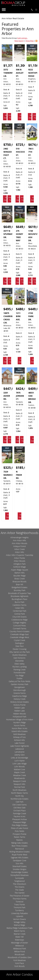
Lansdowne (20, 752)
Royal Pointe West (19, 855)
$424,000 (23, 389)
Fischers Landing (19, 667)
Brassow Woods (19, 581)
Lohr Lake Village (20, 764)
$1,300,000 (24, 65)
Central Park (20, 614)
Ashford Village (19, 567)
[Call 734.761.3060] (32, 10)
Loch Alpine (20, 761)
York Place (19, 963)
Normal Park (20, 787)
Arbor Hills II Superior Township (20, 555)
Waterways (19, 940)
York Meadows (20, 960)
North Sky (20, 796)
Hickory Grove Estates (20, 702)
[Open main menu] (4, 10)
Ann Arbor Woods (20, 543)
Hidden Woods (20, 714)
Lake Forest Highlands (20, 746)
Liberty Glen (20, 755)
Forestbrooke (19, 673)
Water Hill (19, 937)
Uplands (20, 916)
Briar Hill (19, 584)
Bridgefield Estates (19, 587)
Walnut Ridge (19, 925)
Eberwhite (19, 661)
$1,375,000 (12, 65)
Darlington (19, 643)
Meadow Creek (20, 775)
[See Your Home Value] (36, 10)
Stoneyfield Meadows (19, 875)
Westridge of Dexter (20, 943)
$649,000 (10, 227)
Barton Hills (20, 573)
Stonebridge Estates (19, 872)
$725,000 (23, 145)
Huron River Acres (20, 728)
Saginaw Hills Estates (20, 858)
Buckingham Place (19, 599)
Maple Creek (19, 772)
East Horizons (19, 658)
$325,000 (10, 468)
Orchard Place (19, 811)
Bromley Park (20, 590)
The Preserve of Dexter (20, 896)
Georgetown (19, 687)
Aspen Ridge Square (20, 570)
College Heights (19, 623)
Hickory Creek (20, 699)
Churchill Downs (19, 617)
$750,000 (10, 145)
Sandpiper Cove (20, 860)
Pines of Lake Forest (20, 828)
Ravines (19, 840)
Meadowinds (20, 778)
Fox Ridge (20, 675)
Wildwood (19, 946)
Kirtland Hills (19, 740)
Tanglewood (19, 881)
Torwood (19, 902)
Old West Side (19, 808)
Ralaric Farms (20, 837)
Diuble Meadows (19, 655)
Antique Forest (20, 546)
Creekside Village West (20, 637)
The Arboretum (19, 884)
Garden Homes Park (20, 684)
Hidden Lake (19, 708)
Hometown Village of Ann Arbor (20, 720)
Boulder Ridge (20, 576)
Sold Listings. (22, 38)
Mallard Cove (19, 769)
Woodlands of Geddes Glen (20, 957)
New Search (19, 41)
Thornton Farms (20, 899)
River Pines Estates (20, 846)
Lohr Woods (19, 766)
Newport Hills (19, 784)
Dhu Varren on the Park (20, 652)
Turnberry (19, 910)
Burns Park (19, 602)
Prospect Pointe (19, 834)
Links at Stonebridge (19, 758)
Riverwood (19, 849)
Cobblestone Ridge (19, 620)
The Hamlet (20, 893)
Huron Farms (20, 725)
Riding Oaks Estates (20, 843)
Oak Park (19, 802)
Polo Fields (20, 831)
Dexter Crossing (20, 649)
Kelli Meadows (20, 734)
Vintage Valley (20, 922)
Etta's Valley (19, 664)
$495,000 (10, 309)
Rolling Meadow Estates (20, 852)
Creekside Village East (19, 634)
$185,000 (23, 468)
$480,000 (23, 309)
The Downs (20, 887)
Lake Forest (20, 743)
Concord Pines (20, 626)
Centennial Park (20, 611)
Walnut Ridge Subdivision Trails (20, 928)
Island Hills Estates (20, 731)
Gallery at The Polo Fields (19, 681)
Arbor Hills (19, 552)
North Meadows (20, 790)
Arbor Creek (19, 549)
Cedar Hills (20, 608)
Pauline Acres (19, 816)
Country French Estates (19, 631)
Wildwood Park (20, 949)
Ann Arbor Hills (19, 540)
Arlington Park (19, 564)
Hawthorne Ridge (20, 696)
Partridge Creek (19, 813)
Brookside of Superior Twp (19, 593)
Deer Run (20, 646)
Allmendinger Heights (19, 537)
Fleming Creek (19, 670)
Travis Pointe (20, 904)
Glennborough (19, 690)
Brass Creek (20, 579)
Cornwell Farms (20, 628)
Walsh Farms (19, 931)
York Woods (19, 966)
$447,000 (10, 389)
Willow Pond (20, 951)
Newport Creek (19, 781)
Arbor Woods (20, 561)
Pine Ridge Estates (20, 825)
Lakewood (19, 749)
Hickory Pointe (19, 705)
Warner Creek (20, 934)
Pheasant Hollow (19, 819)
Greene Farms (20, 693)
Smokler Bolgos (20, 869)
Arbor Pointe (20, 558)
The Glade (19, 890)
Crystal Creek (19, 640)
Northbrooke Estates (19, 799)
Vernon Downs (20, 919)
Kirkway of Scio (19, 737)
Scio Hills (19, 863)
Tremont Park (19, 907)
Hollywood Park (19, 717)
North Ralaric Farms (19, 793)
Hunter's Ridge (19, 722)
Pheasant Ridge (19, 822)
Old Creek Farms (19, 805)
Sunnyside (20, 878)
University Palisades (20, 913)
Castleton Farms (19, 605)
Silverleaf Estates (20, 866)
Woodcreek (20, 954)
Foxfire (19, 678)
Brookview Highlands (20, 596)
